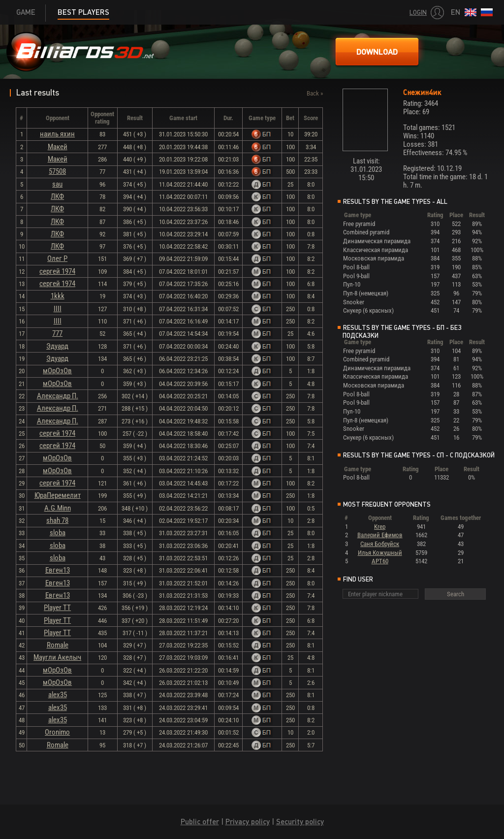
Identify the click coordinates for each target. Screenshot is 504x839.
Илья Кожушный (380, 553)
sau (57, 184)
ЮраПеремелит (58, 495)
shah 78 (57, 520)
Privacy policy (248, 822)
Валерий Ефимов (380, 535)
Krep (380, 527)
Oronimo (57, 732)
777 (57, 333)
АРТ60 (380, 561)
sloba (58, 533)
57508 (57, 171)
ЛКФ (57, 196)
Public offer (200, 822)
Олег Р (57, 258)
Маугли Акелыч (57, 657)
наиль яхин (57, 134)
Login (418, 13)
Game (26, 12)
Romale (58, 645)
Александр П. (58, 396)
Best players (83, 12)
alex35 (58, 695)
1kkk (58, 296)
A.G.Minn (58, 508)
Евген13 (58, 570)
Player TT (57, 608)
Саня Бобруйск (380, 544)
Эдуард (57, 346)
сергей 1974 (57, 271)
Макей (58, 147)
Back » (315, 93)
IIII (58, 309)
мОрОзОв (57, 371)
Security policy (300, 822)
